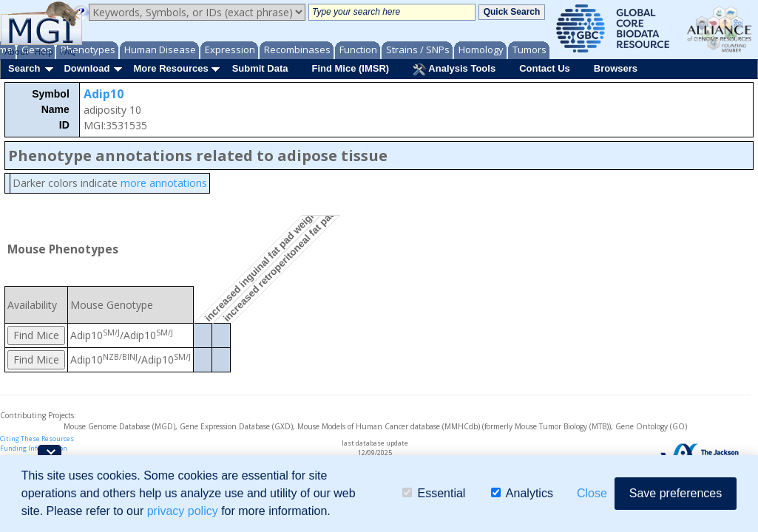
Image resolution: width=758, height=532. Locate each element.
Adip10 (104, 94)
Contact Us (545, 68)
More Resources (170, 68)
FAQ (68, 51)
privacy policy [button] (183, 511)
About (16, 51)
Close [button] (592, 493)
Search (24, 68)
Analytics (522, 493)
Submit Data (260, 68)
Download (87, 68)
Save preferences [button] (676, 493)
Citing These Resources (37, 439)
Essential (434, 493)
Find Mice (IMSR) (350, 68)
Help (44, 51)
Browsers (616, 68)
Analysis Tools (454, 69)
